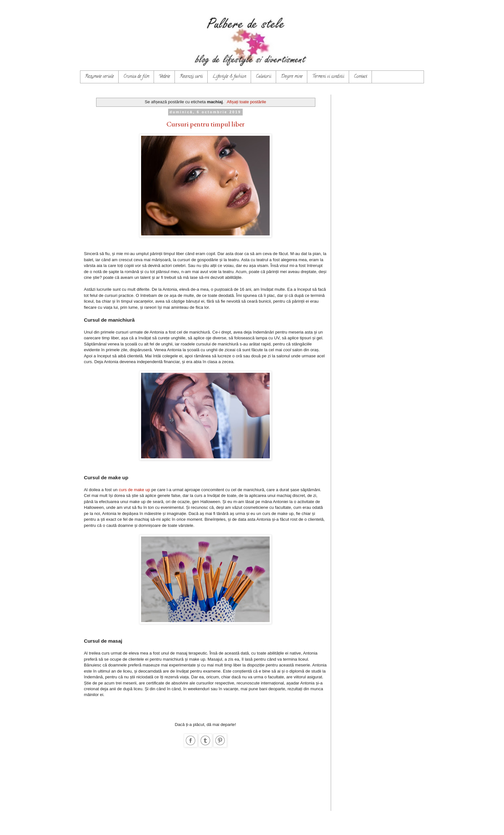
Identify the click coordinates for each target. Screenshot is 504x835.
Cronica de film (136, 77)
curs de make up (135, 490)
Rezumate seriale (99, 77)
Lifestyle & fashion (229, 77)
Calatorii (264, 77)
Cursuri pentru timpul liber (206, 124)
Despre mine (292, 77)
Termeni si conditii (328, 77)
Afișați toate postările (246, 102)
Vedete (164, 77)
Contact (360, 77)
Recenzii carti (191, 77)
